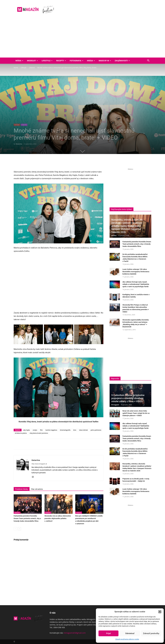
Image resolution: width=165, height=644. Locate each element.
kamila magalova (51, 430)
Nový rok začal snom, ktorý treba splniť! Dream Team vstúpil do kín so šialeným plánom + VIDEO (136, 413)
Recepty (61, 61)
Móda (19, 61)
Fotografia (77, 61)
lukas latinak (83, 430)
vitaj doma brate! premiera (39, 433)
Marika (114, 235)
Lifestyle (47, 61)
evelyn (35, 430)
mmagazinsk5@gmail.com (75, 633)
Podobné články (22, 489)
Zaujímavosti (122, 61)
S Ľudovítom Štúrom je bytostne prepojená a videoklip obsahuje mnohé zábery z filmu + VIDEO (128, 398)
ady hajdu (27, 430)
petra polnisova (96, 430)
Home (16, 68)
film (41, 430)
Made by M (105, 61)
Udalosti (32, 68)
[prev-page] (15, 529)
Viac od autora (37, 489)
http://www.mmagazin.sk (39, 464)
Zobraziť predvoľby (151, 633)
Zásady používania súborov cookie (127, 639)
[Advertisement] (82, 38)
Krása (91, 61)
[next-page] (19, 529)
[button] (160, 612)
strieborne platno (21, 433)
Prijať (109, 633)
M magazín (115, 405)
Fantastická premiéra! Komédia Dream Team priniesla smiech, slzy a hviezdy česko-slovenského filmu (27, 518)
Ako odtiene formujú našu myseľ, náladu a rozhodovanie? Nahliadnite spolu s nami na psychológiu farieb (136, 284)
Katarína (19, 144)
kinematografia (65, 430)
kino (75, 430)
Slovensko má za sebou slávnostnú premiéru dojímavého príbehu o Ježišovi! (58, 518)
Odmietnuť (130, 633)
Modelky (32, 61)
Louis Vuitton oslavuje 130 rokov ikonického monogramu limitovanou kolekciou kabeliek (136, 272)
